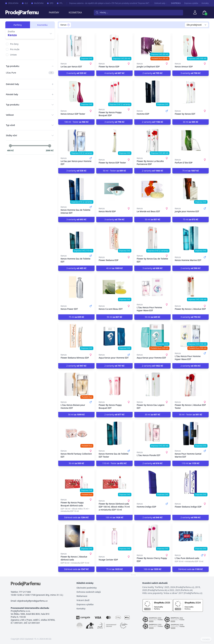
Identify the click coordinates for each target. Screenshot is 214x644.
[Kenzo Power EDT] (76, 287)
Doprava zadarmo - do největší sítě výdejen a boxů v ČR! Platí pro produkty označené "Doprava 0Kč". (106, 3)
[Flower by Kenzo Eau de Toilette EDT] (152, 238)
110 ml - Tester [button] (114, 463)
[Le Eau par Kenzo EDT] (76, 46)
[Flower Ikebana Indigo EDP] (191, 482)
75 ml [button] (190, 171)
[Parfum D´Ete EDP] (191, 141)
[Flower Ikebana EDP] (114, 238)
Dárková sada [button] (76, 517)
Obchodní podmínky (87, 588)
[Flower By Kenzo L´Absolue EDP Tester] (191, 385)
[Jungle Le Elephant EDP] (152, 46)
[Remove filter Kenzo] (69, 25)
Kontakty (205, 3)
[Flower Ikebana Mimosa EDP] (76, 336)
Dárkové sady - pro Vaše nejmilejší (165, 3)
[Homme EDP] (152, 92)
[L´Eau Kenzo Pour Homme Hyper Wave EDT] (191, 336)
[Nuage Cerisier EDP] (114, 536)
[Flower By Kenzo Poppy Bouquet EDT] (114, 385)
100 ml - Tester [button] (76, 122)
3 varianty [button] (76, 73)
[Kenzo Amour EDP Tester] (76, 92)
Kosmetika (75, 12)
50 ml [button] (152, 219)
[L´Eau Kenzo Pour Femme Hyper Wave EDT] (152, 287)
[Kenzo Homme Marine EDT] (191, 238)
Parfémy (54, 12)
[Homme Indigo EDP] (152, 482)
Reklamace (82, 596)
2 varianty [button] (152, 73)
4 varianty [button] (114, 73)
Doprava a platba (191, 3)
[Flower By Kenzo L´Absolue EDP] (191, 287)
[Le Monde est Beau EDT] (152, 189)
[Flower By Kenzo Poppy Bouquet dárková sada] (76, 482)
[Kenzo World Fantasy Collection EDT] (76, 433)
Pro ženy (14, 44)
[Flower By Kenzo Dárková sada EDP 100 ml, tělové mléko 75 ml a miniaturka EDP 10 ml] (114, 482)
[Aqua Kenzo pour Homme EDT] (114, 336)
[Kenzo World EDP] (114, 189)
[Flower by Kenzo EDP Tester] (114, 141)
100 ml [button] (114, 517)
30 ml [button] (190, 122)
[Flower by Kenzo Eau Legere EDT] (152, 385)
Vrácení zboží (83, 600)
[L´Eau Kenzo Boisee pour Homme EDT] (76, 385)
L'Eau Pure (30, 73)
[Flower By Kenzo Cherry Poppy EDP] (152, 536)
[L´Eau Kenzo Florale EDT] (152, 433)
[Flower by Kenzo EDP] (114, 46)
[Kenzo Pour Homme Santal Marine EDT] (191, 433)
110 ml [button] (190, 463)
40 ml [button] (114, 268)
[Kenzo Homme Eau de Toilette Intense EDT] (76, 189)
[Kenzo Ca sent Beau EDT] (114, 287)
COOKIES (206, 640)
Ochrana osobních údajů (89, 592)
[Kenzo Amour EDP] (191, 46)
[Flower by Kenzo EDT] (191, 92)
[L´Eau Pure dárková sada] (191, 536)
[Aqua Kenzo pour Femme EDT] (152, 336)
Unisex (13, 55)
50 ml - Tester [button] (114, 171)
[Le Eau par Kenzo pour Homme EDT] (76, 141)
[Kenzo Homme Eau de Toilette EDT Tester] (114, 433)
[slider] (10, 146)
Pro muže (15, 49)
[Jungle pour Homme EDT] (191, 189)
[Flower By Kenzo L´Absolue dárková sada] (76, 536)
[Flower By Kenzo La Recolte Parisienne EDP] (152, 141)
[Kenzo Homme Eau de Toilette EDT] (76, 238)
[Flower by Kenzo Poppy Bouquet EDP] (114, 92)
